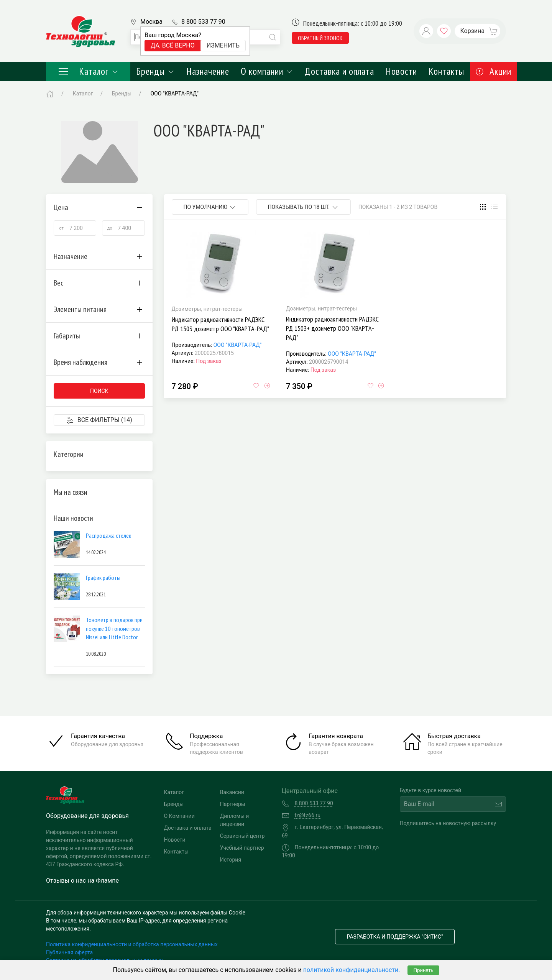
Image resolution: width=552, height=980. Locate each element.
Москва (151, 22)
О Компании (179, 816)
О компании (267, 71)
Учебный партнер (242, 848)
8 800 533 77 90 (203, 22)
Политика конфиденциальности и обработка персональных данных (132, 944)
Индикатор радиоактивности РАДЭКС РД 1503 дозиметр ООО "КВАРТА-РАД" (220, 324)
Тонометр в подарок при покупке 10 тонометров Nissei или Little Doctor (114, 628)
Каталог (88, 71)
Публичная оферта (69, 952)
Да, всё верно (173, 45)
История (231, 860)
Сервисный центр (242, 836)
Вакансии (232, 792)
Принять (423, 970)
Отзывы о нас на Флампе (82, 881)
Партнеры (233, 804)
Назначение (208, 71)
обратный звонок (320, 38)
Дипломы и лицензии (235, 820)
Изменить (223, 45)
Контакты (446, 71)
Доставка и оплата (339, 71)
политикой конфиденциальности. (352, 970)
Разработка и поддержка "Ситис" (395, 937)
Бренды (155, 71)
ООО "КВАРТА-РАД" (238, 345)
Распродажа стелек (108, 535)
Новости (401, 71)
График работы (103, 578)
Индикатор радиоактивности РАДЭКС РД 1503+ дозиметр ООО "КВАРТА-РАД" (332, 328)
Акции (494, 71)
